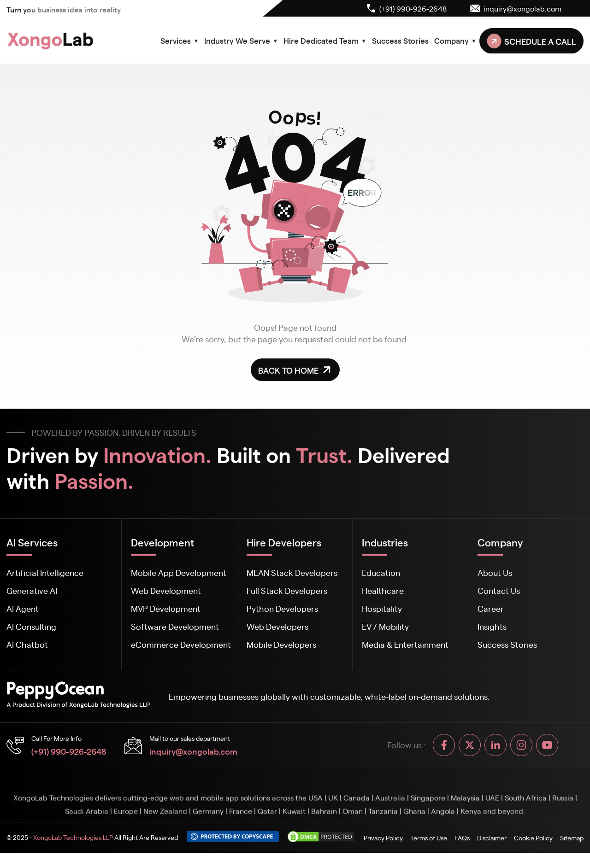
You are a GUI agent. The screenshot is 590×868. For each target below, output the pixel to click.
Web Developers (277, 626)
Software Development (175, 626)
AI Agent (23, 608)
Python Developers (282, 608)
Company (455, 41)
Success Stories (400, 41)
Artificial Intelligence (45, 572)
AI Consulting (31, 626)
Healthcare (383, 590)
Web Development (166, 590)
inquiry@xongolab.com (193, 751)
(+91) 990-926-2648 (69, 751)
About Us (495, 572)
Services (180, 41)
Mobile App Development (179, 572)
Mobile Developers (281, 644)
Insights (492, 626)
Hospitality (382, 608)
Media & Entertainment (405, 644)
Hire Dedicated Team (325, 41)
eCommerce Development (181, 644)
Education (381, 572)
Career (491, 608)
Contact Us (499, 590)
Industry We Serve (241, 41)
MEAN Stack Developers (292, 572)
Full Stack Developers (287, 590)
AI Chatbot (27, 644)
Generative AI (32, 590)
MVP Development (166, 608)
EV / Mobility (385, 626)
